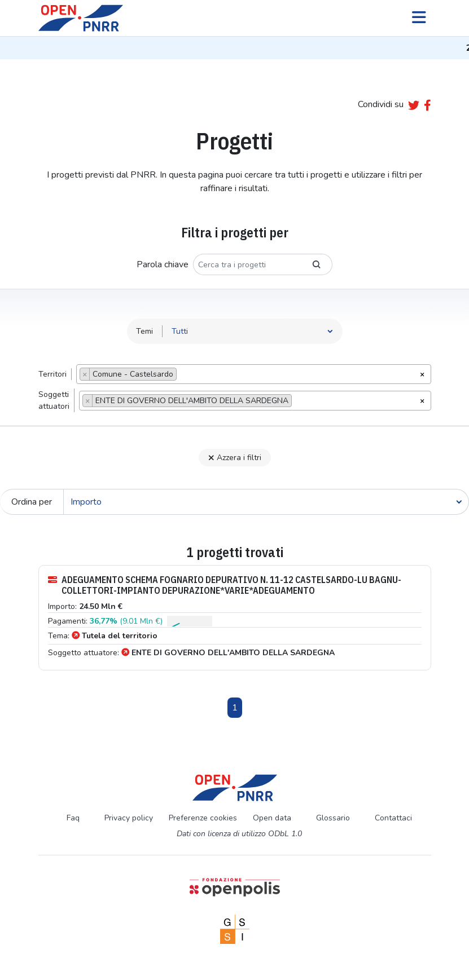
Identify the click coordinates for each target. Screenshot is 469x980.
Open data (272, 818)
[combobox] (254, 374)
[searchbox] (183, 376)
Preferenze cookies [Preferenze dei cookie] (203, 818)
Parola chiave (163, 264)
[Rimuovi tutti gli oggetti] (422, 373)
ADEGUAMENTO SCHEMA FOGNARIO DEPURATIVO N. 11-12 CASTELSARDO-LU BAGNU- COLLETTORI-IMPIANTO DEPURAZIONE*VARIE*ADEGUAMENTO (225, 585)
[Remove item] (85, 374)
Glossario (333, 818)
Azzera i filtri (235, 458)
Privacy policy (129, 818)
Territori (52, 374)
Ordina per (32, 502)
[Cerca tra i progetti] (247, 264)
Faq (73, 818)
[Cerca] (266, 502)
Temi (144, 331)
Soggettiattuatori (54, 400)
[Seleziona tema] (253, 331)
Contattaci (393, 818)
